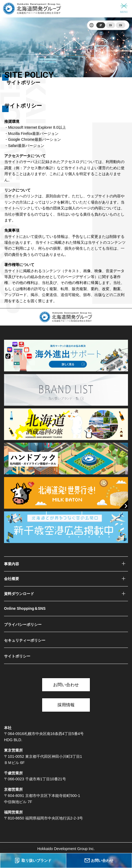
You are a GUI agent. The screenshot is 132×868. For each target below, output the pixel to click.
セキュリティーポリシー (25, 640)
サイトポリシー (17, 656)
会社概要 (12, 579)
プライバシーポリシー (23, 625)
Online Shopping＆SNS (25, 608)
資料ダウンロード (19, 594)
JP (101, 25)
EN (111, 25)
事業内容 (12, 564)
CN (121, 25)
